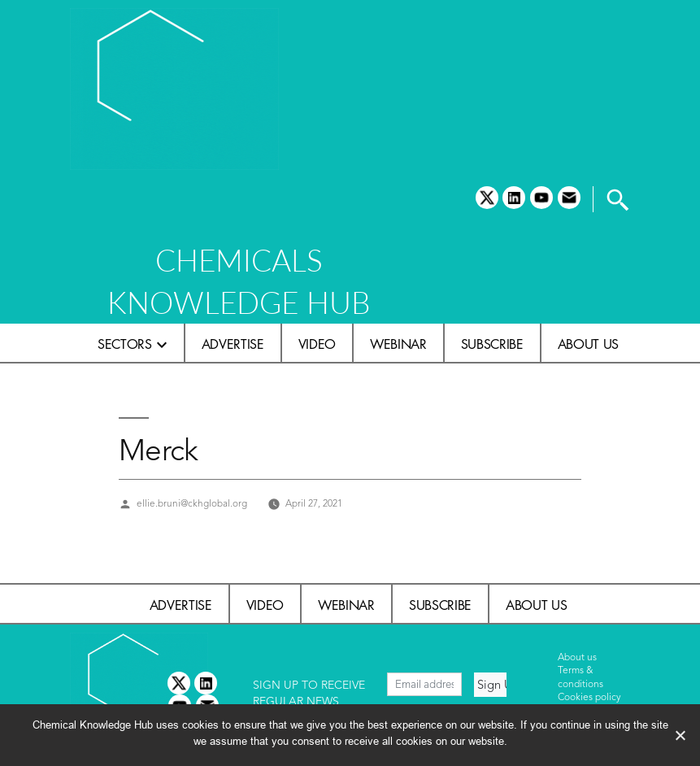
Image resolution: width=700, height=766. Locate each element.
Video (317, 344)
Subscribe (492, 344)
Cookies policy (589, 698)
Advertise (233, 344)
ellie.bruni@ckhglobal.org (192, 504)
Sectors (125, 344)
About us (588, 344)
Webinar (398, 344)
